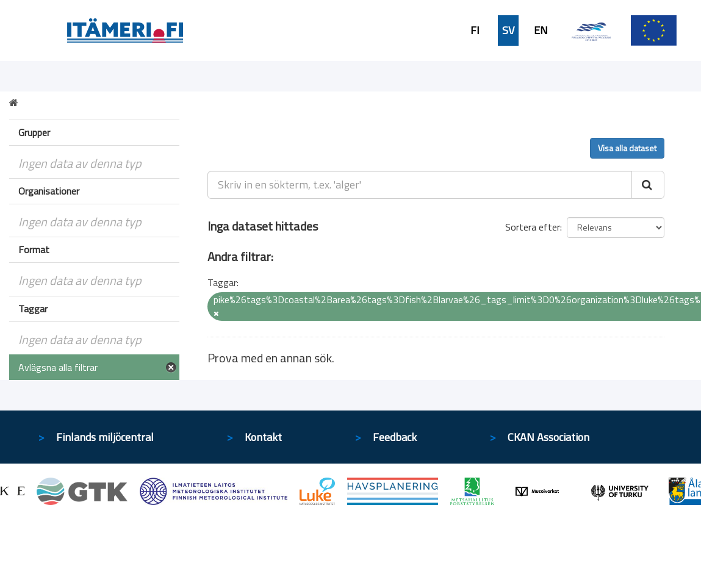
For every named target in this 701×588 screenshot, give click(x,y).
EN (541, 30)
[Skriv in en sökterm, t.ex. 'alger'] (420, 185)
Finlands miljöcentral (105, 437)
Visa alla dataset (627, 148)
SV (508, 30)
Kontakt (263, 437)
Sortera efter (533, 227)
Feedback (395, 437)
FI (475, 30)
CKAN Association (548, 437)
